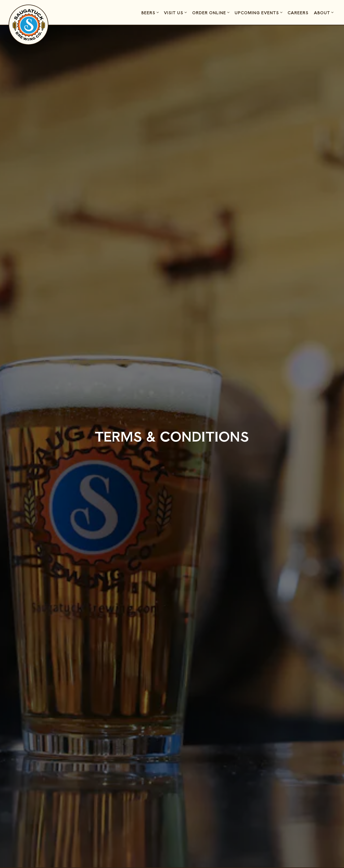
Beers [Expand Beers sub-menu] (151, 12)
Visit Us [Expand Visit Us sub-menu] (176, 12)
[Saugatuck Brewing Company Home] (29, 24)
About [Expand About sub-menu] (325, 12)
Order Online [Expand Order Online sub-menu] (212, 12)
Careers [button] (298, 12)
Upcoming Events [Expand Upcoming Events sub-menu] (259, 12)
